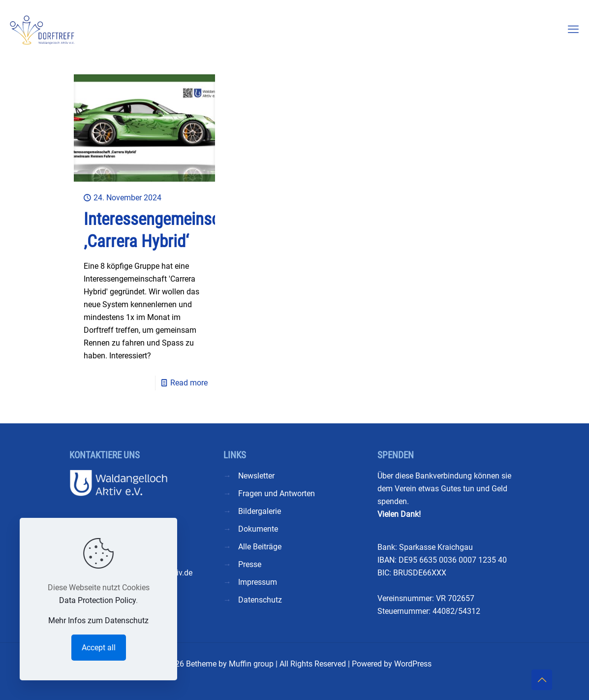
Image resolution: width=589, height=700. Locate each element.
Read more (189, 383)
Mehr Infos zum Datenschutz (98, 620)
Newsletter (256, 476)
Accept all (99, 648)
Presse (250, 564)
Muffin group (251, 664)
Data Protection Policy (97, 600)
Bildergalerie (260, 511)
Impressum (258, 582)
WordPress (413, 664)
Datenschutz (260, 600)
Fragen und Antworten (277, 493)
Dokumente (258, 529)
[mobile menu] (573, 30)
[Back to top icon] (542, 680)
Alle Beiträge (260, 547)
